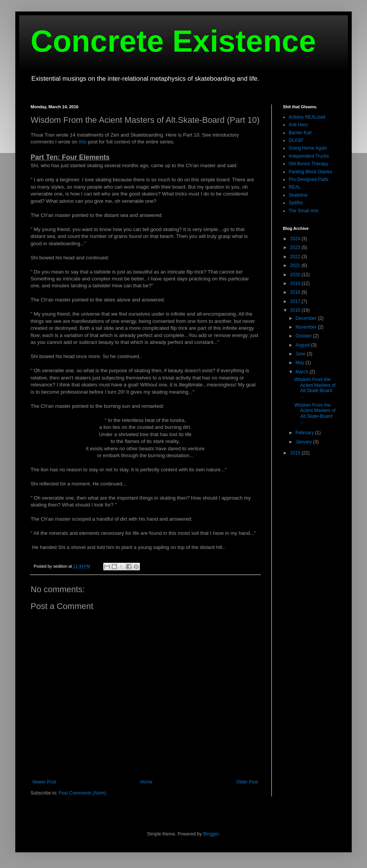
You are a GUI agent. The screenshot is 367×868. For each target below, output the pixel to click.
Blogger (211, 834)
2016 (296, 310)
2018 (296, 292)
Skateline (298, 195)
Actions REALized (307, 117)
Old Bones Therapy (308, 164)
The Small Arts (304, 211)
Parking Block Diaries (310, 172)
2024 (296, 239)
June (301, 354)
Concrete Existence (173, 41)
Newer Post (44, 782)
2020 (296, 275)
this (83, 142)
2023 (296, 248)
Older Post (247, 782)
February (305, 433)
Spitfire (296, 203)
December (307, 318)
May (300, 363)
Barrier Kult (300, 133)
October (304, 336)
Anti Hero (298, 125)
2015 (296, 453)
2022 (296, 257)
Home (146, 782)
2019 (296, 283)
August (303, 345)
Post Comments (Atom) (82, 793)
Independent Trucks (309, 156)
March (303, 372)
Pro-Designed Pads (309, 179)
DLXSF (296, 140)
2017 (296, 301)
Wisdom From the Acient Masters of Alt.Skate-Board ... (315, 388)
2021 (296, 265)
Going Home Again (308, 148)
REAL (295, 187)
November (307, 327)
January (304, 442)
